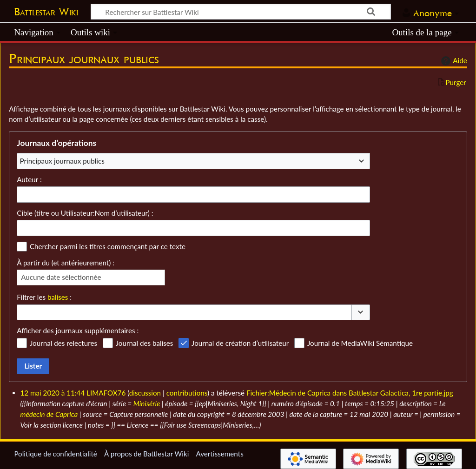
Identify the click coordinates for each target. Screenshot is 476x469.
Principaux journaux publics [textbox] (62, 161)
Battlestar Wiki (46, 12)
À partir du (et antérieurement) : (66, 263)
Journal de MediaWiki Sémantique (360, 343)
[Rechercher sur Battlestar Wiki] (241, 12)
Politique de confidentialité (55, 454)
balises (58, 297)
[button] (361, 313)
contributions (187, 393)
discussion (145, 393)
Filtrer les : (44, 297)
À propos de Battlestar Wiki (146, 454)
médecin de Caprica (49, 414)
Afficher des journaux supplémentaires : (78, 330)
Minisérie (147, 403)
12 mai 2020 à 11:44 (53, 393)
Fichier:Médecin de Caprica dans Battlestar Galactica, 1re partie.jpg (350, 393)
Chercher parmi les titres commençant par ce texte (108, 246)
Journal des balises (145, 343)
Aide (453, 61)
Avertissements (219, 454)
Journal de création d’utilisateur (240, 343)
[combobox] (193, 161)
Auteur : (29, 179)
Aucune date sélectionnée (61, 277)
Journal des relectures (63, 343)
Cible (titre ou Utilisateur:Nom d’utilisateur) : (85, 213)
